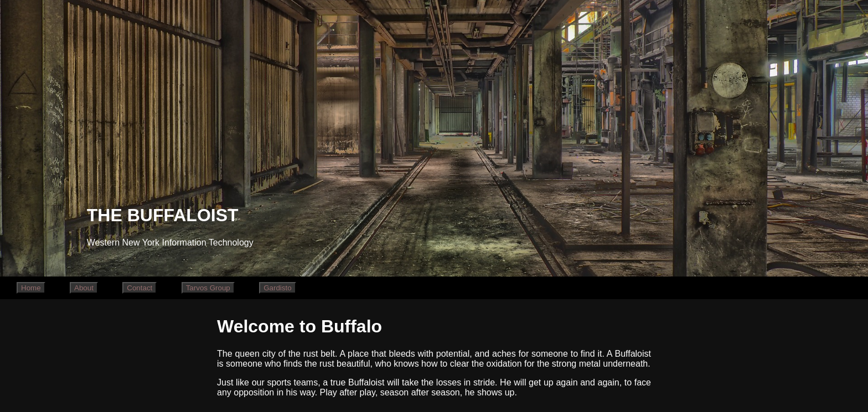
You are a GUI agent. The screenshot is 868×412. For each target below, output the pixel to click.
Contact (139, 288)
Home (31, 288)
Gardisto (277, 288)
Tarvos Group (208, 288)
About (84, 288)
